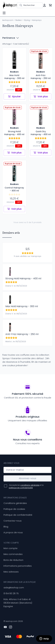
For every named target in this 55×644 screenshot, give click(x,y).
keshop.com (8, 20)
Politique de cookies (14, 509)
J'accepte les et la (26, 486)
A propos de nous (13, 532)
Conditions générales (15, 503)
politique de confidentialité (21, 488)
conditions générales (30, 485)
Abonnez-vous (27, 478)
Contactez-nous (13, 521)
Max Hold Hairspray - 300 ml (22, 306)
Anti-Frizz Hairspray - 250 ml (22, 334)
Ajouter (14, 96)
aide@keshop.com (14, 588)
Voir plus (41, 96)
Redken (19, 20)
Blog (6, 527)
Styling (27, 20)
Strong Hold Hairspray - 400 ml (23, 278)
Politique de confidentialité (18, 515)
